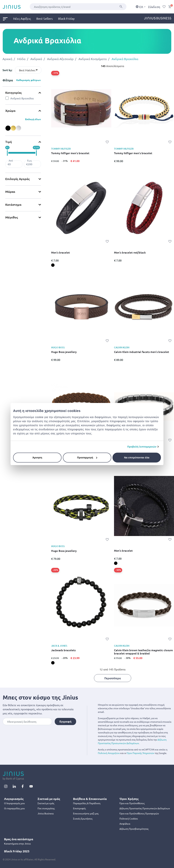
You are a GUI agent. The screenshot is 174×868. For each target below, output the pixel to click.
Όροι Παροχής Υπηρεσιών (141, 753)
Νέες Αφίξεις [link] (22, 18)
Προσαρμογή (87, 457)
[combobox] (78, 7)
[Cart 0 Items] (170, 7)
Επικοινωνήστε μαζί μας (86, 813)
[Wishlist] (164, 7)
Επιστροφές (79, 808)
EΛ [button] (141, 7)
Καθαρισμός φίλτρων (29, 80)
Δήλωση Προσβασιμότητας (134, 829)
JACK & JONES (59, 646)
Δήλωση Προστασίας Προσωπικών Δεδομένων (145, 808)
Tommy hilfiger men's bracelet (70, 153)
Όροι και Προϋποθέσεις (132, 803)
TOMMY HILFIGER (61, 149)
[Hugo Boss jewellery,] (53, 364)
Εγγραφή (65, 721)
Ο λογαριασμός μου (14, 803)
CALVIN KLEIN (122, 347)
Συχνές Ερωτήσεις (83, 818)
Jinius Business (46, 813)
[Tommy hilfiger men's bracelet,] (53, 166)
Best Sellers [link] (45, 18)
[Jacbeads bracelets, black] (53, 663)
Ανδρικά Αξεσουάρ (60, 59)
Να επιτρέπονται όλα (137, 457)
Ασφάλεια (125, 824)
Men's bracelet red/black (130, 253)
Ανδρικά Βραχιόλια (125, 59)
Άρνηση (37, 457)
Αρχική (7, 59)
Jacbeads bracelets (63, 650)
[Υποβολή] (121, 7)
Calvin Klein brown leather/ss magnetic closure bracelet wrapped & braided (143, 652)
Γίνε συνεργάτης (46, 808)
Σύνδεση (154, 7)
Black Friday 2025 (17, 851)
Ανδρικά (36, 59)
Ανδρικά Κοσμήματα (93, 59)
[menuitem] (8, 18)
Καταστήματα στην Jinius (17, 843)
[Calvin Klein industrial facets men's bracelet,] (116, 364)
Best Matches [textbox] (27, 70)
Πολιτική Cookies (129, 818)
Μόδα (21, 59)
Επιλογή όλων (33, 119)
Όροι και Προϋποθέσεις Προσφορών (139, 813)
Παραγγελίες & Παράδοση (87, 803)
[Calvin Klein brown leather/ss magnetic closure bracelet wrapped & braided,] (116, 663)
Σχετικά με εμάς (46, 803)
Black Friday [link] (66, 18)
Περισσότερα (113, 678)
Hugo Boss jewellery (64, 352)
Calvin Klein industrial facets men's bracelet (142, 352)
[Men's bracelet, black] (53, 265)
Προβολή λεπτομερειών (142, 447)
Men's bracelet (60, 253)
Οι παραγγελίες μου (14, 808)
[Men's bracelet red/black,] (116, 265)
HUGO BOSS (58, 347)
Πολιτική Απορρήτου (109, 753)
